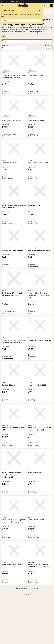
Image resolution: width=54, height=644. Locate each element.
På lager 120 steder (34, 538)
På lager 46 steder (8, 179)
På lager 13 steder (34, 401)
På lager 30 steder (34, 493)
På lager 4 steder (34, 266)
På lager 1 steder (8, 401)
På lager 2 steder (34, 179)
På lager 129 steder (34, 93)
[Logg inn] (48, 5)
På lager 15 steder (8, 93)
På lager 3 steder (34, 223)
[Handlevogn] (52, 5)
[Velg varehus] (44, 5)
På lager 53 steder (34, 583)
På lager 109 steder (8, 358)
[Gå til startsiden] (23, 5)
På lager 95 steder (8, 136)
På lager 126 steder (34, 136)
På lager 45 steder (8, 223)
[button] (27, 41)
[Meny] (2, 5)
